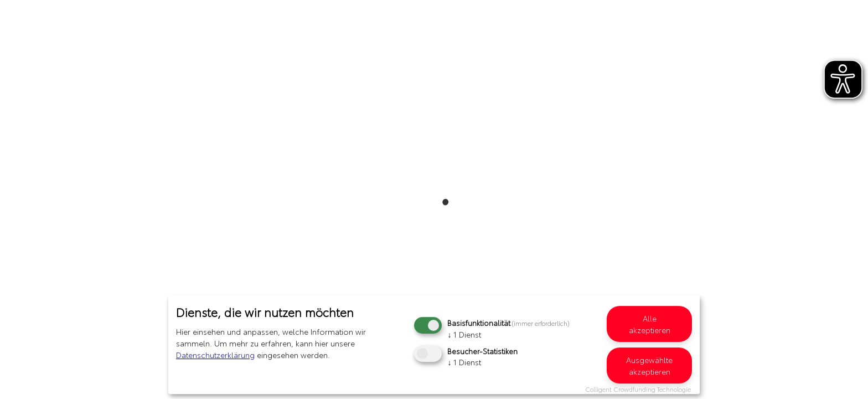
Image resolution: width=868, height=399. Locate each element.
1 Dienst (464, 334)
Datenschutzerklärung (215, 355)
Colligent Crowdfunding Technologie (638, 389)
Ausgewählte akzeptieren (649, 365)
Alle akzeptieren (650, 324)
